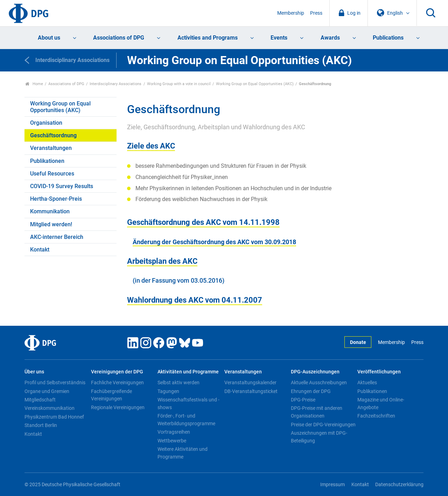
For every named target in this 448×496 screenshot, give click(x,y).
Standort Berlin (41, 425)
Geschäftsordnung (53, 135)
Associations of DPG (119, 38)
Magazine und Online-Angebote (381, 404)
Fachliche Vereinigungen (117, 383)
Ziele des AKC (151, 146)
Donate (358, 342)
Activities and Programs (208, 38)
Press (316, 13)
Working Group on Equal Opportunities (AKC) (255, 84)
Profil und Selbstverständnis (55, 383)
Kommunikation (50, 211)
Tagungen (168, 391)
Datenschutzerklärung (399, 485)
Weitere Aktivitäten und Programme (183, 453)
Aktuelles (367, 383)
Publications (388, 38)
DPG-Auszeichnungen (315, 372)
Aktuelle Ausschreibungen (319, 383)
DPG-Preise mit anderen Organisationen (317, 412)
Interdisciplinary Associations (115, 84)
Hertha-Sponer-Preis (56, 199)
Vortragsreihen (174, 432)
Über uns (34, 372)
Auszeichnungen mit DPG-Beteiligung (319, 437)
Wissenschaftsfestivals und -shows (188, 404)
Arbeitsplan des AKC (162, 261)
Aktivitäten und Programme (188, 372)
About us (49, 38)
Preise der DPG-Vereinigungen (323, 425)
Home (34, 84)
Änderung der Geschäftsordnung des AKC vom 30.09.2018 (214, 242)
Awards (330, 38)
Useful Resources (52, 174)
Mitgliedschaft (40, 400)
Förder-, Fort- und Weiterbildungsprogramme (186, 420)
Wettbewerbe (172, 441)
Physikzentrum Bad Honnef (54, 417)
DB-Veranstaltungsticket (251, 391)
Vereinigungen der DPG (117, 372)
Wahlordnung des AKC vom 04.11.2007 (195, 300)
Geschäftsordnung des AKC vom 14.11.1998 (203, 222)
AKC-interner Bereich (57, 237)
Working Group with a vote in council (179, 84)
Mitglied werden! (51, 224)
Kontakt (40, 250)
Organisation (46, 123)
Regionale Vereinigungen (118, 407)
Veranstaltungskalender (250, 383)
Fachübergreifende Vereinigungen (111, 395)
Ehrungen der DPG (311, 391)
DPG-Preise (303, 400)
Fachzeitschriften (376, 416)
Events (279, 38)
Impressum (332, 485)
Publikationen (47, 161)
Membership (291, 13)
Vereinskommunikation (50, 408)
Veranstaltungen (51, 148)
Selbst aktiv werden (178, 383)
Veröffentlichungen (379, 372)
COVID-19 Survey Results (62, 186)
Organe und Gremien (47, 391)
